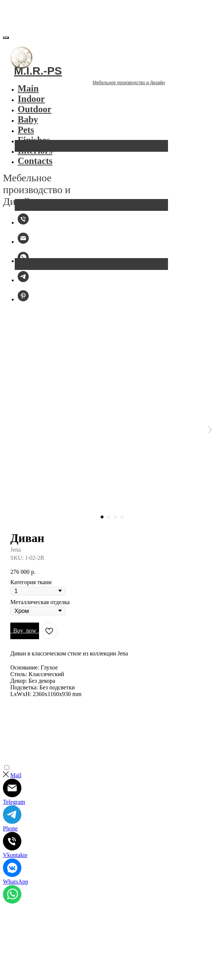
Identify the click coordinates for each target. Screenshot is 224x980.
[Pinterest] (23, 302)
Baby (28, 122)
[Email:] (23, 244)
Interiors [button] (35, 153)
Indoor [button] (31, 101)
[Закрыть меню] (6, 40)
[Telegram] (23, 283)
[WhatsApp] (23, 263)
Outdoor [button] (35, 112)
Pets (26, 132)
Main (28, 91)
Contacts (35, 163)
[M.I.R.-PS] (23, 225)
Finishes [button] (34, 143)
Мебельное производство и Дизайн (72, 93)
